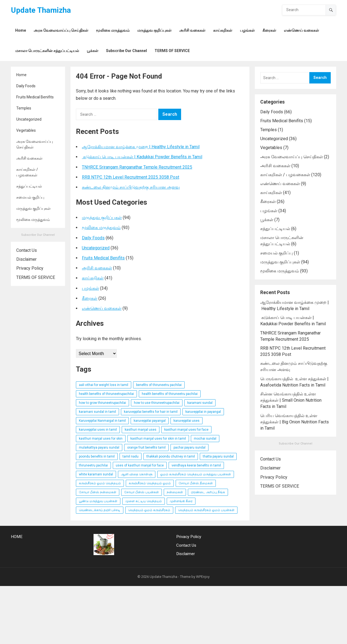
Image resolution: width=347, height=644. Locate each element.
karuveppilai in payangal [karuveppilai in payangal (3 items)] (203, 412)
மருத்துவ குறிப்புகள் (33, 208)
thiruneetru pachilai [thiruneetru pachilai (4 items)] (93, 465)
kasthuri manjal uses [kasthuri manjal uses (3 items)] (141, 430)
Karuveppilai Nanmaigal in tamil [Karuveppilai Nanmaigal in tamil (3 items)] (102, 421)
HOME (17, 537)
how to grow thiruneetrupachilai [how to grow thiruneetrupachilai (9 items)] (102, 403)
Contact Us (27, 250)
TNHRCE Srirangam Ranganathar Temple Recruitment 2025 (137, 167)
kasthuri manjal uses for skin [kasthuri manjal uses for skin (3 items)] (101, 439)
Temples (24, 108)
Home (21, 75)
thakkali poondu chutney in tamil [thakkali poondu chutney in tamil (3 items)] (171, 456)
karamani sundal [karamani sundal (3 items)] (200, 403)
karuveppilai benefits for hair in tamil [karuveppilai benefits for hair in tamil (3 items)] (151, 412)
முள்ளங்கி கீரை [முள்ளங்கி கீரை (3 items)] (181, 501)
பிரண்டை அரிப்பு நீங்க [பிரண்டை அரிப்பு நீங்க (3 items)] (208, 492)
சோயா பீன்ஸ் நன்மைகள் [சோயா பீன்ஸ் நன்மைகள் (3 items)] (98, 492)
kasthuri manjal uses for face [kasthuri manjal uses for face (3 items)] (186, 430)
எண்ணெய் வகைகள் (102, 308)
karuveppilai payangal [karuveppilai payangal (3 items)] (150, 421)
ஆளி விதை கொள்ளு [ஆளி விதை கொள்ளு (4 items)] (137, 474)
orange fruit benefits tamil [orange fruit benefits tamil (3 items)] (146, 447)
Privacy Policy (30, 268)
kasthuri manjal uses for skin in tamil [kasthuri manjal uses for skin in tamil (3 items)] (158, 439)
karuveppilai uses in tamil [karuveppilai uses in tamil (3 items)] (98, 430)
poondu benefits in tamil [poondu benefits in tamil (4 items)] (97, 456)
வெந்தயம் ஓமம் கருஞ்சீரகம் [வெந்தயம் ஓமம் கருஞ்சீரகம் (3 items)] (149, 510)
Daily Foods (26, 86)
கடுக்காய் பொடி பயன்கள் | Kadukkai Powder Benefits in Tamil (142, 157)
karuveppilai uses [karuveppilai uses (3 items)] (187, 421)
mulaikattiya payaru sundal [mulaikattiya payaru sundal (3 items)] (99, 447)
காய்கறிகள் (93, 278)
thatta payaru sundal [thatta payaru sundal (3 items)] (218, 456)
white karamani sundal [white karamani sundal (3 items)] (96, 474)
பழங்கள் (90, 288)
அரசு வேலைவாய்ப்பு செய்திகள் (35, 144)
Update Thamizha (41, 10)
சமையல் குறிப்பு (30, 197)
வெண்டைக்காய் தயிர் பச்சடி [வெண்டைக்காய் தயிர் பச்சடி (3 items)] (100, 510)
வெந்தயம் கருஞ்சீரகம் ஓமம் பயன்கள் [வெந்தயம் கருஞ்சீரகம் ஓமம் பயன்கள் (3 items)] (206, 510)
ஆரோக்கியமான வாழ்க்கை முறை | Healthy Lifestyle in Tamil (141, 147)
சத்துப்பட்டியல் (29, 186)
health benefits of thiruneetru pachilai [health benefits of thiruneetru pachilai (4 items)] (170, 394)
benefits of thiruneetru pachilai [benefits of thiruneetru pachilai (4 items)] (159, 385)
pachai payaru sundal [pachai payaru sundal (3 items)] (189, 447)
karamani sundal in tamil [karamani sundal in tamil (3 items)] (97, 412)
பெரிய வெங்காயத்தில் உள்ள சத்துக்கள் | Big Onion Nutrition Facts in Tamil (295, 422)
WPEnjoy (203, 577)
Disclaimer (26, 259)
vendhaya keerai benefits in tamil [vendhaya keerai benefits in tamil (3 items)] (196, 465)
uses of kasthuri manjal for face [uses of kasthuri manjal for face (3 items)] (140, 465)
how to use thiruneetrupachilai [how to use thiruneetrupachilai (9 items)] (157, 403)
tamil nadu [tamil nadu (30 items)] (131, 456)
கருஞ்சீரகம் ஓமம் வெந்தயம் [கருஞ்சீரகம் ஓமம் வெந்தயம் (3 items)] (100, 483)
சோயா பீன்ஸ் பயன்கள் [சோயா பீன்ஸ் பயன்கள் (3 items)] (142, 492)
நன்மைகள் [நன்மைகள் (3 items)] (175, 492)
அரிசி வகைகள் (29, 158)
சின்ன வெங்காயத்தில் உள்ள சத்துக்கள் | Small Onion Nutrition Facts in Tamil (291, 400)
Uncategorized (29, 119)
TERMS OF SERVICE (36, 277)
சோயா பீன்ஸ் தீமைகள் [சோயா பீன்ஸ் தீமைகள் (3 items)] (196, 483)
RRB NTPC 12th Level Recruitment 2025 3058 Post (131, 177)
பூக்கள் (267, 220)
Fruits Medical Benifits (35, 97)
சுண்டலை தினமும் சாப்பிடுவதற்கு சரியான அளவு (131, 187)
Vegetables (26, 130)
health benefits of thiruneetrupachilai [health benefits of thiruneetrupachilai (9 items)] (106, 394)
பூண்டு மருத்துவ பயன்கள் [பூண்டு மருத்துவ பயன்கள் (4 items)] (98, 501)
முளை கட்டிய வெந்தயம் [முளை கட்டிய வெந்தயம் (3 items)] (144, 501)
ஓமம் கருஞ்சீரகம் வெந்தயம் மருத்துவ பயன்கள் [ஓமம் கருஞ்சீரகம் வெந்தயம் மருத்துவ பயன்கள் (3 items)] (196, 474)
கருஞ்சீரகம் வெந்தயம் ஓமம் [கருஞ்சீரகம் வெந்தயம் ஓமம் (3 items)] (150, 483)
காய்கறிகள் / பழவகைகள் (27, 172)
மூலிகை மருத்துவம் (33, 220)
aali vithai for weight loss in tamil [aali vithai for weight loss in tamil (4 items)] (104, 385)
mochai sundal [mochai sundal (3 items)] (205, 439)
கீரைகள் (90, 298)
